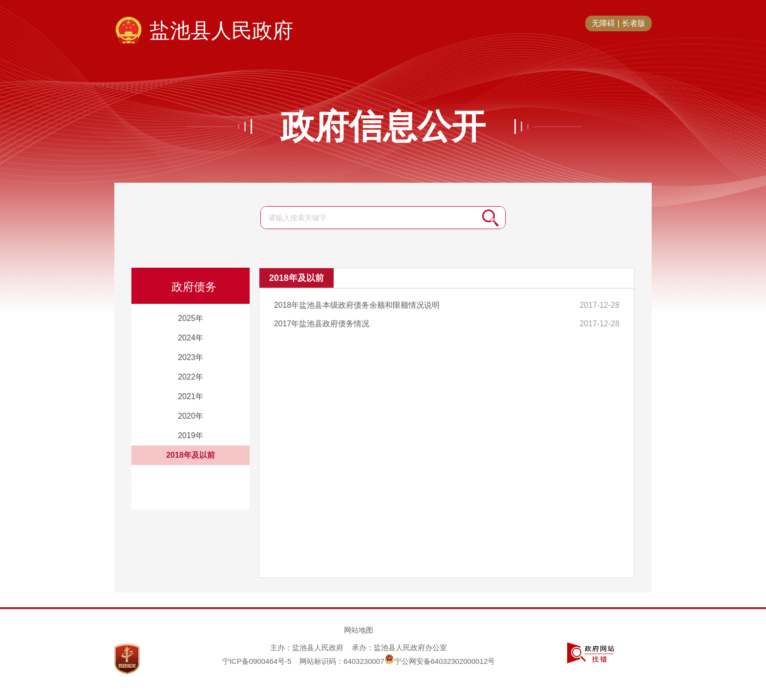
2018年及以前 (191, 455)
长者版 (634, 23)
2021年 (191, 396)
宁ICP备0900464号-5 (257, 661)
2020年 (191, 416)
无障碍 (603, 23)
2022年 (191, 377)
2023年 (191, 357)
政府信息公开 (383, 127)
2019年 (191, 435)
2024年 (191, 338)
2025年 (191, 318)
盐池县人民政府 (221, 31)
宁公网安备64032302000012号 (440, 661)
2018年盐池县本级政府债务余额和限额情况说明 (357, 305)
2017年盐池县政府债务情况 (322, 324)
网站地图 (359, 630)
